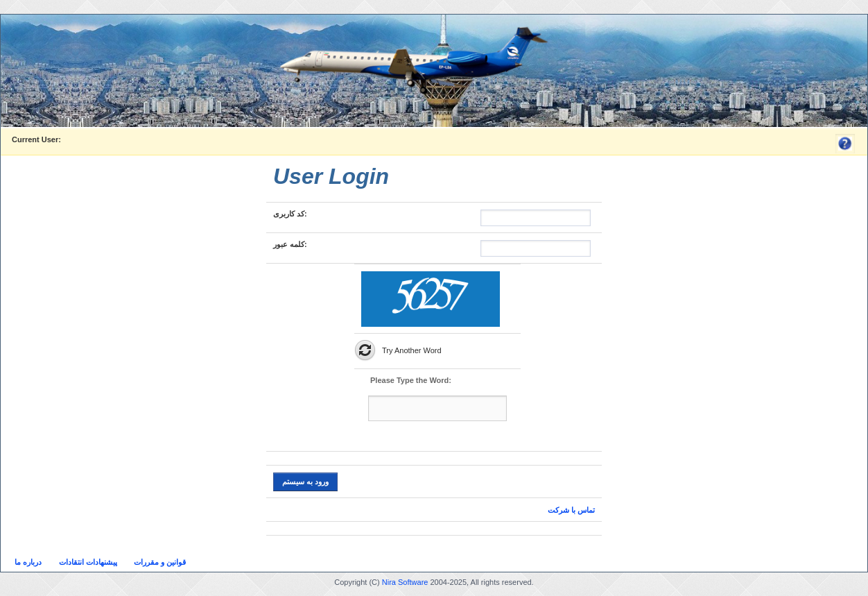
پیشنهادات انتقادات (88, 562)
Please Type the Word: (411, 380)
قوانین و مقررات (160, 562)
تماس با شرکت (571, 510)
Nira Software (405, 582)
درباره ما (28, 562)
